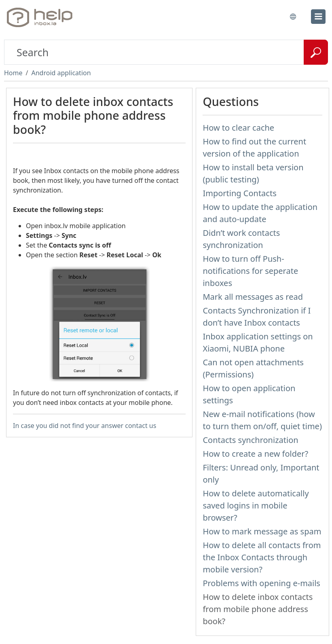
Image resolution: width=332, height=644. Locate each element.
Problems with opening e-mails (261, 583)
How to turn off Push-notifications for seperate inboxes (250, 271)
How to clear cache (238, 128)
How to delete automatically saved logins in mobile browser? (256, 505)
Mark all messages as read (253, 297)
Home (13, 73)
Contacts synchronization (250, 440)
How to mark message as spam (262, 531)
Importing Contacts (239, 193)
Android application (61, 73)
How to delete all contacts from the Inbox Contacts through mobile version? (262, 557)
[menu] (318, 17)
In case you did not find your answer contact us (85, 426)
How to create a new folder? (255, 454)
